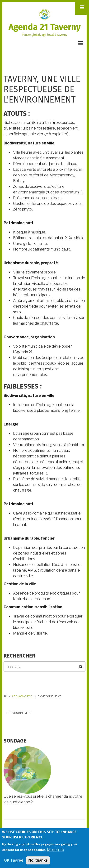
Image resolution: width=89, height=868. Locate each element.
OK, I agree (14, 862)
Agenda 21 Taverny (45, 27)
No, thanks (38, 862)
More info (56, 852)
